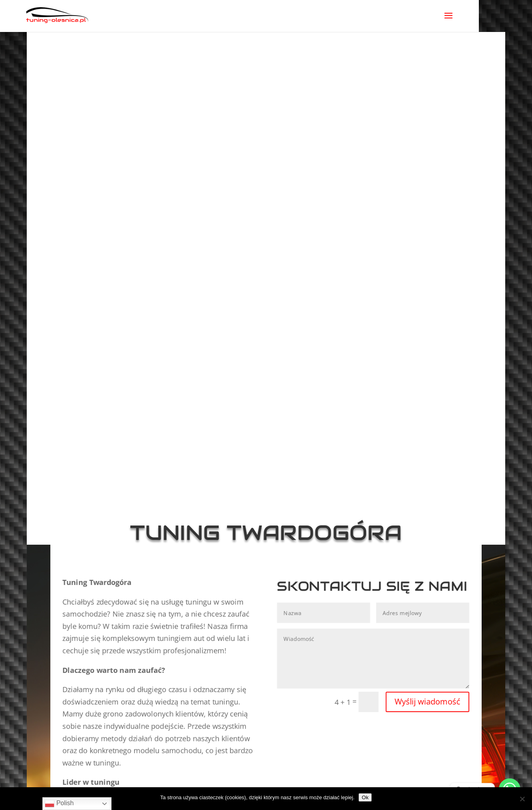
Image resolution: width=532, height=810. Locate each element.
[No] (522, 799)
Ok (365, 797)
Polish (59, 804)
